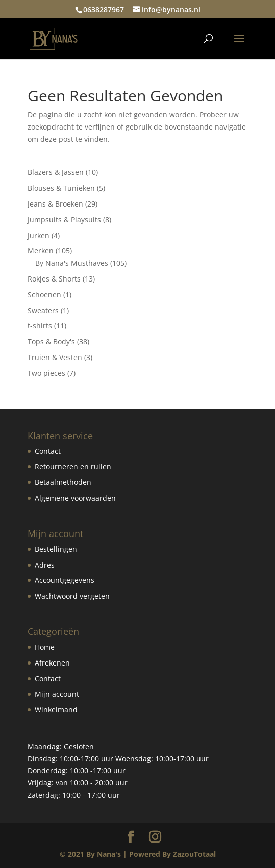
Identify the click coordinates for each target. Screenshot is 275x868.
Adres (45, 565)
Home (45, 647)
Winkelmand (56, 710)
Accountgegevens (65, 580)
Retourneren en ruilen (73, 466)
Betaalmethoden (63, 482)
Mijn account (57, 694)
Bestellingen (56, 549)
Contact (48, 451)
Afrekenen (52, 663)
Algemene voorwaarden (75, 498)
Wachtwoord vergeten (72, 596)
